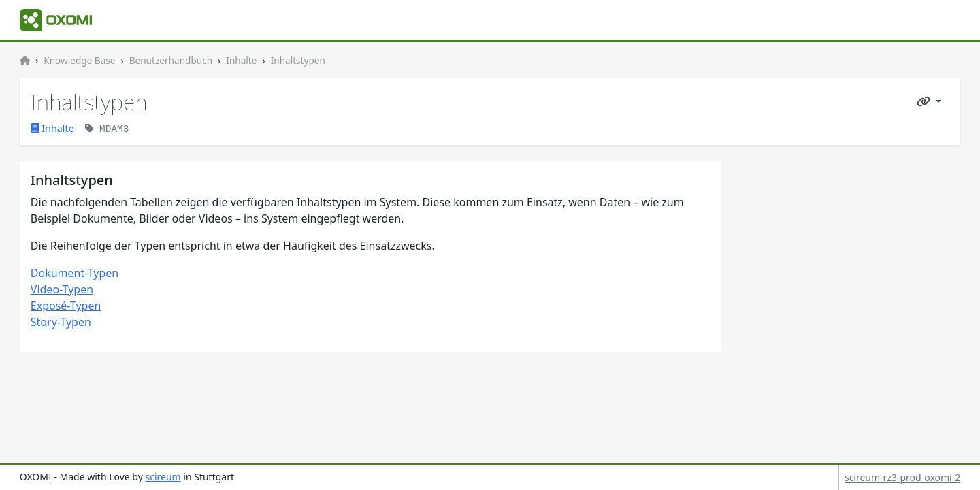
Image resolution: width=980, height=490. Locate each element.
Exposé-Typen (66, 306)
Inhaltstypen (298, 60)
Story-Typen (61, 322)
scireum (163, 477)
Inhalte (241, 60)
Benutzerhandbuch (171, 60)
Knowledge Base (79, 60)
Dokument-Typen (75, 273)
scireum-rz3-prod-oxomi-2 (902, 477)
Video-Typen (62, 289)
